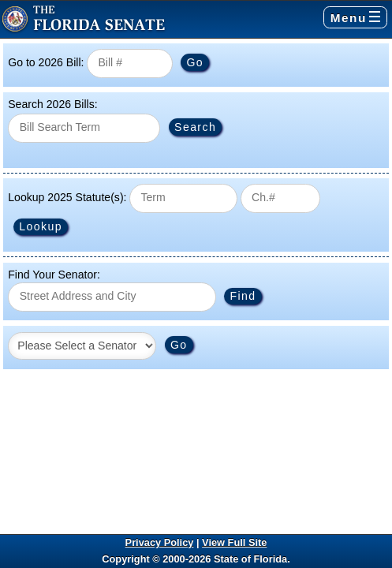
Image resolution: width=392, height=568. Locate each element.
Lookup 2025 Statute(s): (67, 197)
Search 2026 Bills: (52, 104)
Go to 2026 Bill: (46, 62)
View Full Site (234, 542)
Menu (355, 18)
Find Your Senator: (54, 275)
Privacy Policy (160, 542)
